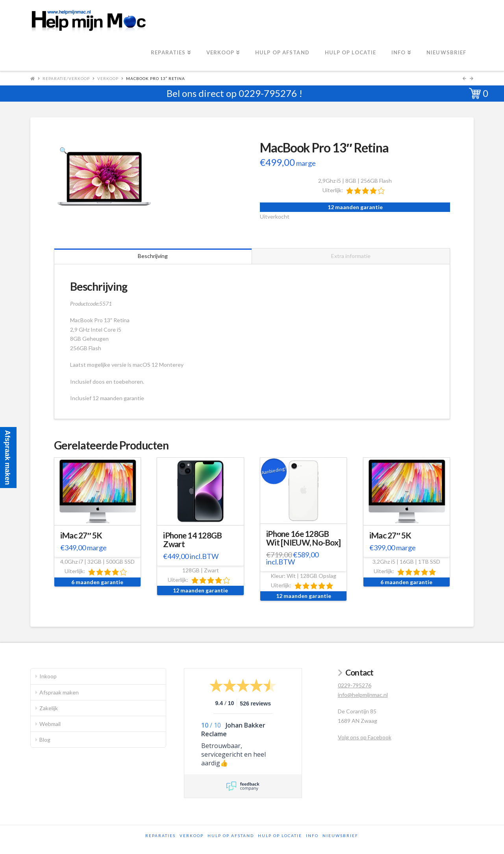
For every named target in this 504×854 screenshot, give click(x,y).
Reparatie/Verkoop (66, 78)
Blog (45, 740)
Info (312, 835)
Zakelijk (49, 708)
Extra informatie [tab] (351, 256)
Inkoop (48, 676)
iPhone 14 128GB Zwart (192, 540)
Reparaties (160, 835)
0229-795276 (268, 93)
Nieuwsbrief (340, 835)
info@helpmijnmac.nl (363, 695)
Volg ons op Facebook (365, 737)
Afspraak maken (59, 692)
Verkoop (108, 78)
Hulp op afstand (231, 835)
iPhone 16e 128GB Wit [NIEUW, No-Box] (303, 538)
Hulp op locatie (280, 835)
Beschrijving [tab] (153, 256)
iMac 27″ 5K (81, 535)
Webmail (50, 724)
